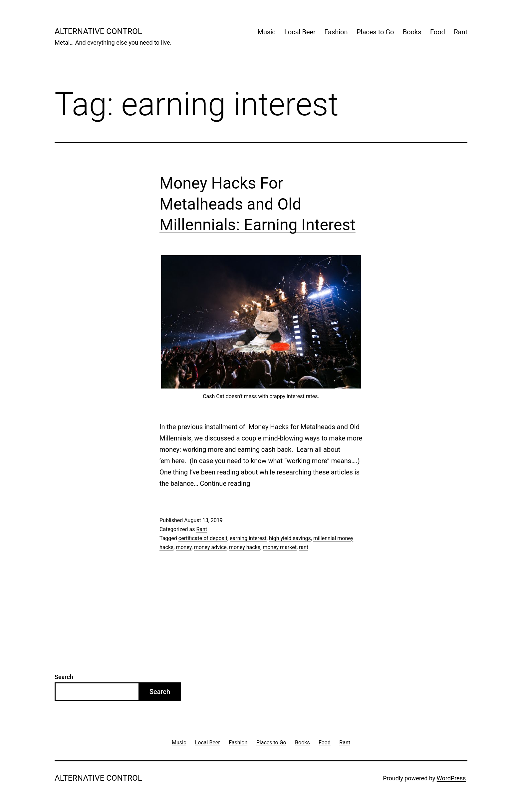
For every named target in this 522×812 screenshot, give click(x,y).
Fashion (336, 32)
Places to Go (375, 32)
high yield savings (290, 538)
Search (64, 677)
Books (412, 32)
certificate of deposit (203, 538)
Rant (461, 32)
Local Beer (300, 32)
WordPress (451, 778)
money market (280, 547)
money (184, 547)
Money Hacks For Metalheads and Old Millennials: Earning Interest (258, 204)
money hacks (245, 547)
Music (267, 32)
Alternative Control (98, 31)
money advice (210, 547)
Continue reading (225, 483)
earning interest (248, 538)
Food (438, 32)
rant (304, 547)
